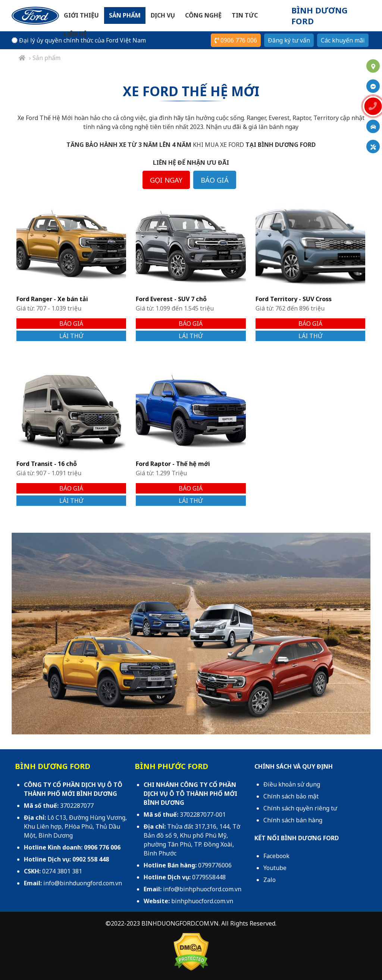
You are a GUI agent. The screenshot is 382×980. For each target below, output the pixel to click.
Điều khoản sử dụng (292, 784)
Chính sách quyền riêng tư (300, 808)
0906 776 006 (236, 40)
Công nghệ (203, 15)
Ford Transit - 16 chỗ (47, 464)
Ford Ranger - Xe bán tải (52, 299)
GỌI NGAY (166, 180)
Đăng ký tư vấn (289, 40)
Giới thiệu (81, 15)
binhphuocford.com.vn (202, 901)
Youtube (275, 868)
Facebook (276, 856)
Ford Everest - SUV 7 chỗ (171, 299)
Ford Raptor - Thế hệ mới (173, 464)
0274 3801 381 (62, 871)
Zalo (270, 880)
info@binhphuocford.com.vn (202, 889)
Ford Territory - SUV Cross (294, 299)
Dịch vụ (163, 15)
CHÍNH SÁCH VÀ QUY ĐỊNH (294, 766)
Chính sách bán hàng (293, 820)
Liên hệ (75, 34)
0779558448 (209, 877)
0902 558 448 (91, 859)
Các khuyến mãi (343, 40)
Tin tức (245, 15)
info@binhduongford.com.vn (83, 883)
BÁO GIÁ (215, 180)
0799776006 (215, 865)
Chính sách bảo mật (291, 796)
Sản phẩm (125, 15)
